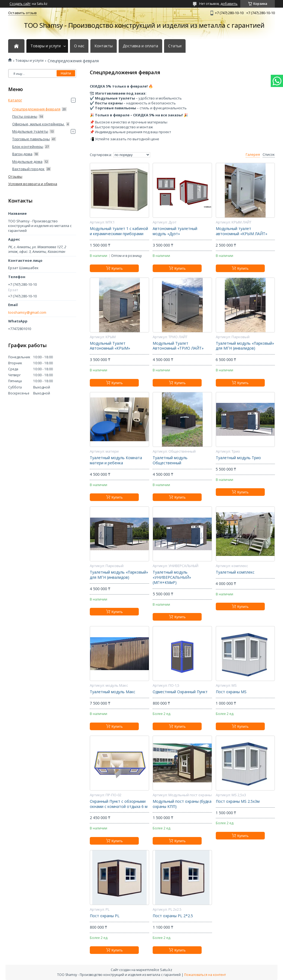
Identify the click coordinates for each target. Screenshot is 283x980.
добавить (229, 4)
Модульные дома (27, 161)
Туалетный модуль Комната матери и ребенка (116, 460)
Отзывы (15, 176)
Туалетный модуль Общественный (170, 460)
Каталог (15, 100)
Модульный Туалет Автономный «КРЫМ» (110, 346)
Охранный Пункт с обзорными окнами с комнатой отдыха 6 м (119, 804)
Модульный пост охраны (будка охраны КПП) (182, 804)
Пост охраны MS (231, 692)
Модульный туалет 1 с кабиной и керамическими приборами (119, 231)
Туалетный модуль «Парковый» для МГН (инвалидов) (245, 346)
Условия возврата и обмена (33, 184)
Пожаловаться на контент (205, 975)
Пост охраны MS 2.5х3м (238, 801)
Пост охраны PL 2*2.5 (173, 916)
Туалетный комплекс (235, 572)
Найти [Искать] (66, 73)
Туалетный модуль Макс (113, 692)
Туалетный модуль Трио (238, 458)
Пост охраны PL (105, 916)
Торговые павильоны (31, 139)
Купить (117, 268)
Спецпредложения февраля (36, 109)
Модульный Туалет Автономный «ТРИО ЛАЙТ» (178, 346)
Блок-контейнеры (28, 147)
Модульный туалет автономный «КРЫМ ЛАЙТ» (242, 231)
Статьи (175, 46)
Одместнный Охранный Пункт (180, 692)
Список (269, 155)
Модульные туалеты (30, 131)
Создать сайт (20, 4)
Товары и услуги (46, 46)
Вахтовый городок (28, 169)
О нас (79, 46)
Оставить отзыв (22, 13)
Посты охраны (25, 116)
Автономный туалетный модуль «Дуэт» (175, 231)
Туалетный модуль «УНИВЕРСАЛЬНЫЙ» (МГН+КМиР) (172, 577)
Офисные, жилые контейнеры (39, 124)
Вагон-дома (22, 154)
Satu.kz (166, 970)
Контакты (104, 46)
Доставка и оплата (140, 46)
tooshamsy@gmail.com (27, 312)
